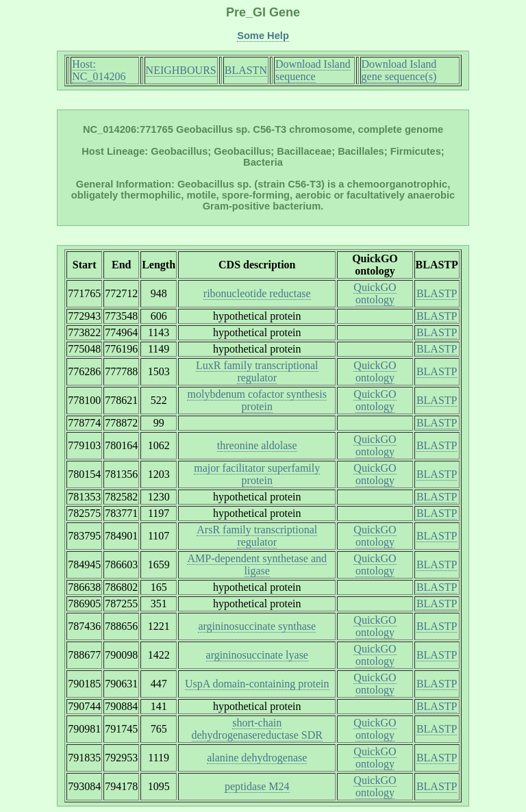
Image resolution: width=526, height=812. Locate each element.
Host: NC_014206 (99, 70)
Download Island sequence (313, 70)
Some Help (263, 36)
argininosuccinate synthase (257, 626)
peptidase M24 (257, 786)
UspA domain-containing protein (257, 684)
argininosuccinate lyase (257, 655)
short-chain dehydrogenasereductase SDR (258, 729)
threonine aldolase (257, 445)
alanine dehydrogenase (257, 758)
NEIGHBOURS (181, 70)
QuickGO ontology (375, 293)
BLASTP (437, 293)
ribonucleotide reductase (257, 293)
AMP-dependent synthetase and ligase (257, 564)
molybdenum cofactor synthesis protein (257, 400)
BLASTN (246, 70)
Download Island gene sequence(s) (399, 70)
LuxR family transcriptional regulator (257, 371)
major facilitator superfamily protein (257, 474)
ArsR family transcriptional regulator (257, 536)
